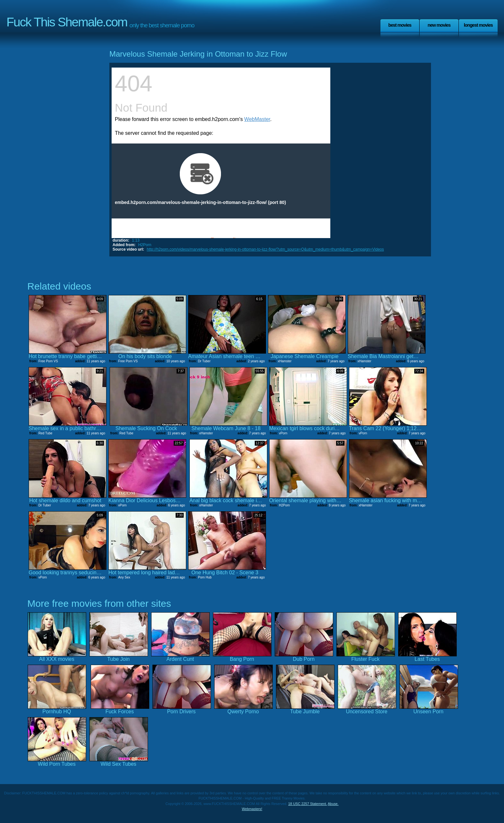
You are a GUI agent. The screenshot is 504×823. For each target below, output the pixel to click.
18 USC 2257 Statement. (307, 804)
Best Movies (400, 25)
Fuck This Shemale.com (67, 22)
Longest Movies (478, 25)
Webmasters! (252, 809)
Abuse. (333, 804)
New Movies (439, 25)
